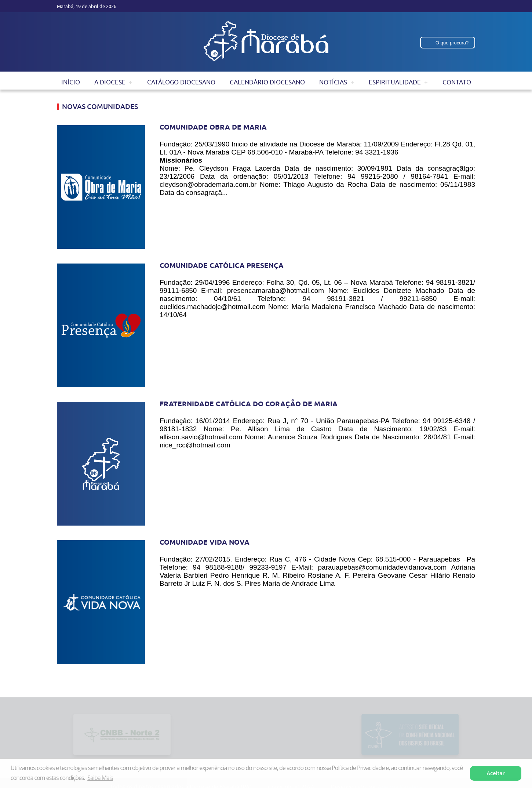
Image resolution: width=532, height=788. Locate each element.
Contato (457, 82)
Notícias (333, 82)
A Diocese (110, 82)
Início (71, 82)
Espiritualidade (395, 82)
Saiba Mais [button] (100, 778)
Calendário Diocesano (267, 82)
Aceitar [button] (496, 773)
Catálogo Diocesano (181, 82)
